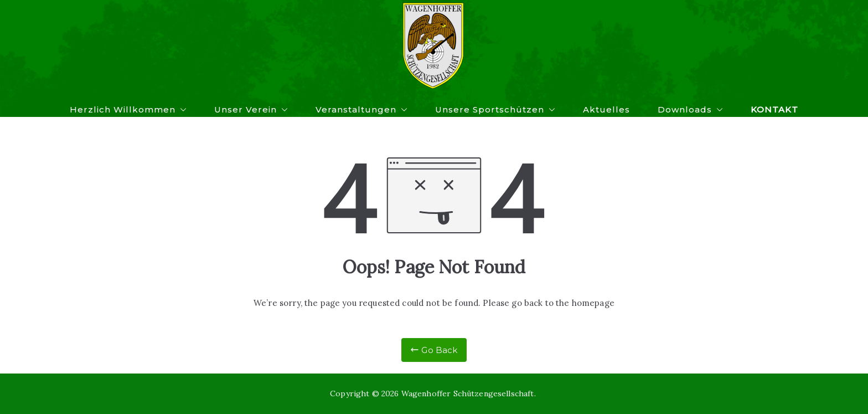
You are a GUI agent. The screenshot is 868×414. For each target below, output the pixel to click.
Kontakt (774, 109)
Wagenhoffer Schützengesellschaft (468, 393)
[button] (181, 109)
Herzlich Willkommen (128, 109)
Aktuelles (606, 109)
